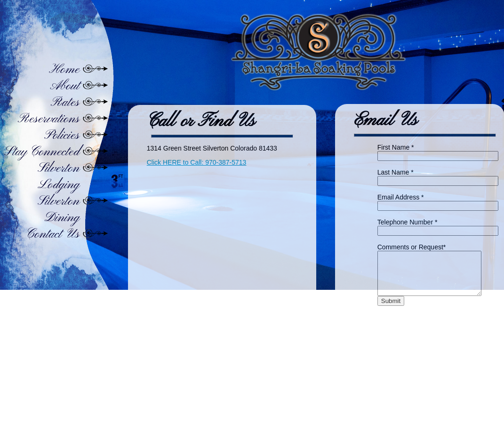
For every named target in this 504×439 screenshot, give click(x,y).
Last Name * (396, 172)
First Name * (396, 147)
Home (64, 70)
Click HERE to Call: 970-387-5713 (197, 162)
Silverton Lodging (59, 177)
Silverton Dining (59, 210)
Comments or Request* (412, 247)
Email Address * (401, 197)
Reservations (48, 119)
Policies (62, 136)
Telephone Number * (408, 222)
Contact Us (53, 235)
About (65, 86)
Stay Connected (42, 152)
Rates (65, 103)
